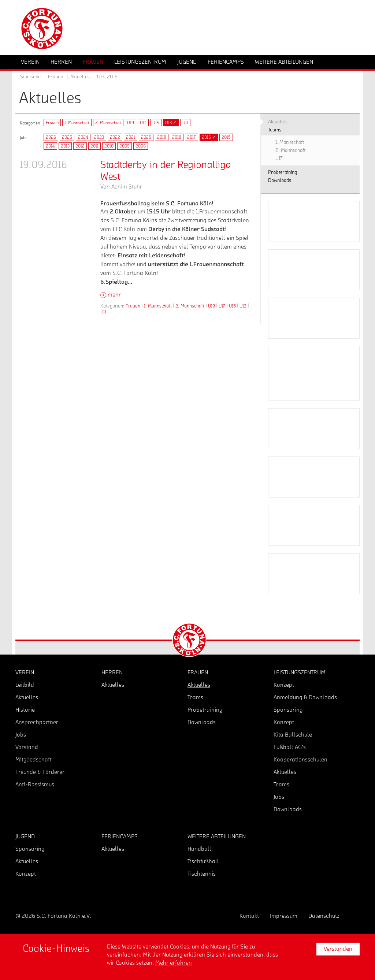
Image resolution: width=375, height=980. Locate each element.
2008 (141, 146)
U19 (131, 123)
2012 (80, 146)
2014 (50, 146)
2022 (115, 137)
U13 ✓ (171, 123)
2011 (94, 146)
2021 (131, 137)
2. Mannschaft (108, 123)
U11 (185, 123)
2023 (99, 137)
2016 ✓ (209, 137)
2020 (146, 137)
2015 (226, 137)
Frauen (52, 123)
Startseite (30, 77)
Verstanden (338, 949)
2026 (51, 137)
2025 (67, 137)
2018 (177, 137)
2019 (162, 137)
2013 (65, 146)
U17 (143, 123)
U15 (156, 123)
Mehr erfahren (174, 963)
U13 (243, 306)
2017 (192, 137)
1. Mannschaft (77, 123)
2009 (125, 146)
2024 (83, 137)
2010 (109, 146)
